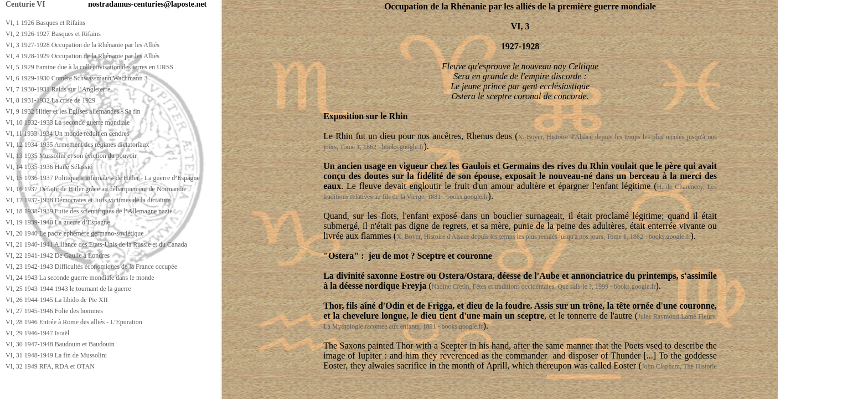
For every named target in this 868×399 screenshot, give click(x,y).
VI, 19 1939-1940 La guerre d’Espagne (58, 222)
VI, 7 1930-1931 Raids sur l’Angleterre (58, 89)
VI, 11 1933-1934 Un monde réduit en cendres (68, 134)
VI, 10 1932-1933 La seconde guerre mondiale (68, 122)
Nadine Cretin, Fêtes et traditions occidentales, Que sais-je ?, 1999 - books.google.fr (544, 287)
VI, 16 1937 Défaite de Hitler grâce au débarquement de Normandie (96, 189)
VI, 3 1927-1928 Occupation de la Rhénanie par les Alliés (82, 45)
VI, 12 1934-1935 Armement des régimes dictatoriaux (77, 145)
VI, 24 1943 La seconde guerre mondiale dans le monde (80, 278)
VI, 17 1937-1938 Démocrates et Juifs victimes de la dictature (88, 200)
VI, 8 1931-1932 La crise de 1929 (50, 100)
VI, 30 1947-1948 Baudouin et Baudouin (60, 344)
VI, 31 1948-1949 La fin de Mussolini (56, 355)
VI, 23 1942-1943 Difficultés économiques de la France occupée (91, 267)
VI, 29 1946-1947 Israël (37, 333)
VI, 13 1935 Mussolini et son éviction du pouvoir (71, 156)
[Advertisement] (203, 389)
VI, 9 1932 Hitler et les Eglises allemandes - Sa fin (73, 111)
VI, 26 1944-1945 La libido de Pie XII (57, 300)
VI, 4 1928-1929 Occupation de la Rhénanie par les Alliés (82, 56)
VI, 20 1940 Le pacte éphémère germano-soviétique (75, 233)
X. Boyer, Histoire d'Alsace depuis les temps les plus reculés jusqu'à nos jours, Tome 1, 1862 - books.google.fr (543, 237)
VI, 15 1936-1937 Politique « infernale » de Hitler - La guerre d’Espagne (103, 178)
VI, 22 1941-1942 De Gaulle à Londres (58, 255)
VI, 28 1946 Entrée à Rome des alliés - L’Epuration (74, 322)
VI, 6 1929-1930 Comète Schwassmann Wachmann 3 (76, 78)
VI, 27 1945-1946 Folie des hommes (54, 311)
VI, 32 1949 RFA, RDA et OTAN (50, 366)
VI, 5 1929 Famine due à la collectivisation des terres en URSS (89, 67)
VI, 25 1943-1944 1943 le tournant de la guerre (68, 289)
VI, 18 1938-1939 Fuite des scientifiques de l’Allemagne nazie (89, 211)
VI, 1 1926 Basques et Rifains (45, 23)
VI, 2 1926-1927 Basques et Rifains (53, 34)
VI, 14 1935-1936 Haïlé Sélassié (49, 167)
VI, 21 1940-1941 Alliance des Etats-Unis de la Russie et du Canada (96, 244)
